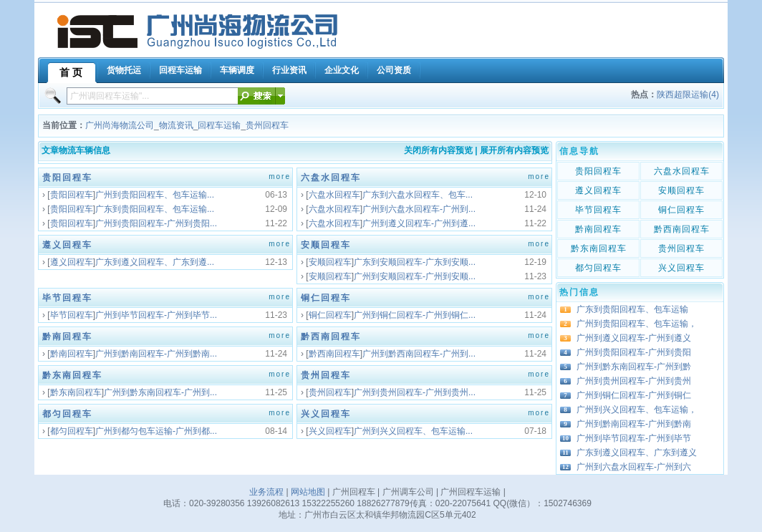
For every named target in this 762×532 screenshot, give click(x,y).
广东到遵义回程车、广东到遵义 (637, 453)
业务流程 (266, 492)
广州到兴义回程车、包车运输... (413, 431)
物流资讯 (176, 125)
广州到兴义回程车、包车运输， (637, 410)
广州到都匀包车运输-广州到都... (156, 431)
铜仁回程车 (326, 298)
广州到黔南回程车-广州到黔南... (156, 354)
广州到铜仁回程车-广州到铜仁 (634, 395)
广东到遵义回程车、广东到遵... (155, 262)
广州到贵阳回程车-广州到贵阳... (156, 223)
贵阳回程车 (67, 178)
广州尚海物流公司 (120, 125)
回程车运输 (219, 125)
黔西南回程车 (331, 337)
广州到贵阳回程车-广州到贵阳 (634, 352)
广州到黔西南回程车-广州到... (419, 354)
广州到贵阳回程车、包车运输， (637, 324)
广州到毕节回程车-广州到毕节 (634, 438)
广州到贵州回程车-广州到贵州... (415, 392)
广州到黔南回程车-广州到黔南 (634, 424)
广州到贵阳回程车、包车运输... (155, 195)
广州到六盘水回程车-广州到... (419, 209)
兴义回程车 (326, 414)
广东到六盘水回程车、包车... (418, 195)
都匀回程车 (67, 414)
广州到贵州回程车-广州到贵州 (634, 381)
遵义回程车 (67, 245)
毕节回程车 (67, 298)
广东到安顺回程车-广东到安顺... (415, 262)
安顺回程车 (326, 245)
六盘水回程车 (331, 178)
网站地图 (308, 492)
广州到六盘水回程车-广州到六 (634, 467)
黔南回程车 (67, 337)
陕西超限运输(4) (688, 95)
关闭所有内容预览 (438, 150)
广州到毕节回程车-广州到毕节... (156, 315)
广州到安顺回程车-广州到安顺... (415, 276)
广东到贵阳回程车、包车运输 (632, 309)
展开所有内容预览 (514, 150)
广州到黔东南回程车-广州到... (160, 392)
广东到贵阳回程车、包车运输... (155, 209)
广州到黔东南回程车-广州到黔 (634, 367)
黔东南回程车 (72, 375)
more (280, 176)
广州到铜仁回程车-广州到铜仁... (415, 315)
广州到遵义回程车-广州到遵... (419, 223)
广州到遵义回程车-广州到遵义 (634, 338)
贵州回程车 (267, 125)
